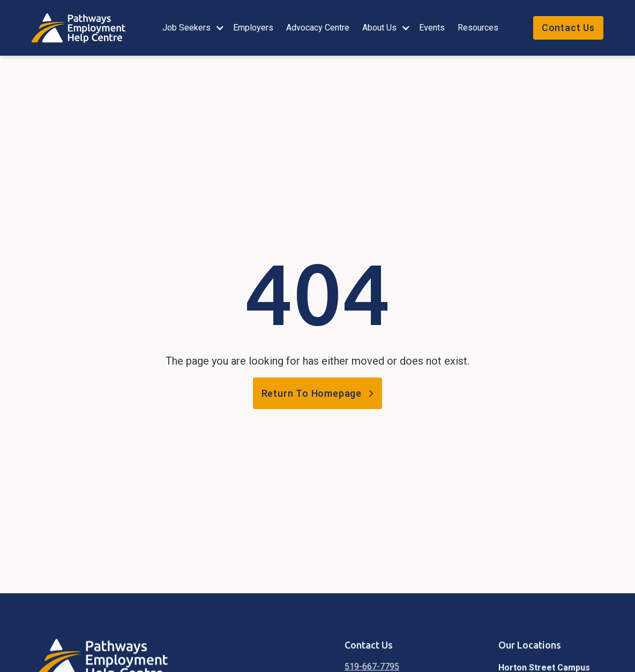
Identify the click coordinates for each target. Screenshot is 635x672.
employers (253, 28)
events (432, 28)
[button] (191, 28)
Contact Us (568, 28)
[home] (84, 28)
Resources (478, 28)
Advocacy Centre (318, 28)
